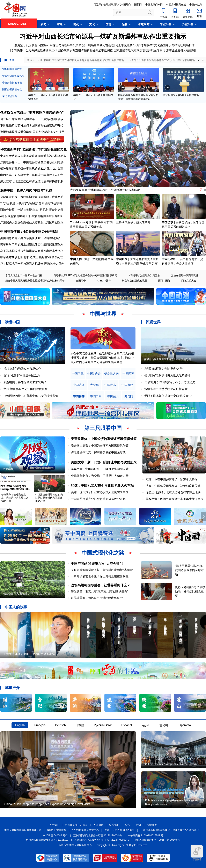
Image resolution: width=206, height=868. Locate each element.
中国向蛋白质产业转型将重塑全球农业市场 (98, 499)
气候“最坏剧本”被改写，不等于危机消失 (170, 382)
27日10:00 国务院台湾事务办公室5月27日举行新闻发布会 (164, 60)
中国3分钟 (168, 259)
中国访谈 (168, 222)
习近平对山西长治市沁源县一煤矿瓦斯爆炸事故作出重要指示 (103, 36)
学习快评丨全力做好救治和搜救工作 (34, 50)
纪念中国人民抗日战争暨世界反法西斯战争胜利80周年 (35, 281)
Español (127, 725)
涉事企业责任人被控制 (181, 50)
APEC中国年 (104, 281)
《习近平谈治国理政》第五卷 (144, 275)
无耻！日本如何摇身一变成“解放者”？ (168, 396)
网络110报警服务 (57, 830)
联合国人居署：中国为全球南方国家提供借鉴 (100, 446)
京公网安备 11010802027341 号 (146, 836)
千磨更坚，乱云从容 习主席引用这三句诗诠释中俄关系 (46, 45)
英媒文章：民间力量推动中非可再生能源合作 (175, 499)
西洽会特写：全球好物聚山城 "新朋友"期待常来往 (32, 210)
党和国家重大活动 (12, 69)
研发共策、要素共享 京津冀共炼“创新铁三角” (100, 591)
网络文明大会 (189, 281)
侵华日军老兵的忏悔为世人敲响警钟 (167, 375)
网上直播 (9, 60)
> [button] (203, 60)
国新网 (138, 5)
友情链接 (152, 825)
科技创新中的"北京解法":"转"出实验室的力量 (34, 149)
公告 (127, 825)
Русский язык (103, 725)
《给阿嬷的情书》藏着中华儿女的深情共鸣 (31, 396)
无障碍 (197, 853)
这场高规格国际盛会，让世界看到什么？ (101, 585)
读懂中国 (12, 322)
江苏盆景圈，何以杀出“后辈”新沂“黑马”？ (97, 598)
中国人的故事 (16, 607)
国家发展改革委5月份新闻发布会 (181, 95)
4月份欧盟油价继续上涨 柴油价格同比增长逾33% (32, 216)
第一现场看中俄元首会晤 (98, 45)
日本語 (80, 725)
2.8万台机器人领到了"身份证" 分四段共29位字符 (31, 203)
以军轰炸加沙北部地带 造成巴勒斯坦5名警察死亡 (32, 257)
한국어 (164, 725)
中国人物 (76, 259)
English (20, 725)
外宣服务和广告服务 (76, 825)
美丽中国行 (164, 281)
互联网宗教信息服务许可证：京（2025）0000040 (102, 840)
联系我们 (114, 825)
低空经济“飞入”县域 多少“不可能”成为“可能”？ (28, 594)
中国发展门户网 (154, 5)
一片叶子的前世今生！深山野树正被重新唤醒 (100, 576)
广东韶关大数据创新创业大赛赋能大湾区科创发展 (32, 222)
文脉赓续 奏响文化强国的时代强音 (25, 389)
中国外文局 (196, 5)
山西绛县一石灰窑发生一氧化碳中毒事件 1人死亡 (32, 175)
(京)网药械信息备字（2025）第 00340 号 (158, 840)
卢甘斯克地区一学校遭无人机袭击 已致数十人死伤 (32, 264)
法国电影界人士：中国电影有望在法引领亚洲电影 (32, 162)
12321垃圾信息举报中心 (85, 830)
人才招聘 (98, 825)
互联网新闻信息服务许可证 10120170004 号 (98, 836)
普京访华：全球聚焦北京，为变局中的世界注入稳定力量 (15, 498)
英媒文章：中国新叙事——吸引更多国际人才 (100, 469)
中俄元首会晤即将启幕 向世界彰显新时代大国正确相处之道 (49, 498)
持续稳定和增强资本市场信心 (22, 369)
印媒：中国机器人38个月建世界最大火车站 (102, 486)
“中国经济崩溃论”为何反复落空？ (21, 359)
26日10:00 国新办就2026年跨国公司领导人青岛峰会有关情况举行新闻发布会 (82, 60)
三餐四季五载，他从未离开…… (136, 222)
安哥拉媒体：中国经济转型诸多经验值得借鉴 (104, 439)
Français (40, 725)
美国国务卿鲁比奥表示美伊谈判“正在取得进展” (30, 238)
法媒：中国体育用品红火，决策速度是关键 (173, 486)
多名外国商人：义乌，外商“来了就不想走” (169, 469)
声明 (138, 825)
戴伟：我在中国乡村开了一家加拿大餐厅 (172, 479)
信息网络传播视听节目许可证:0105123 (47, 840)
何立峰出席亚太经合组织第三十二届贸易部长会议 (32, 119)
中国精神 (79, 396)
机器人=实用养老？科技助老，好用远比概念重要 (190, 591)
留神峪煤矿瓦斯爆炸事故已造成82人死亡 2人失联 (32, 169)
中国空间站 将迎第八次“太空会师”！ (98, 564)
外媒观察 (8, 469)
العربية (145, 725)
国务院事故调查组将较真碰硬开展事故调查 (85, 50)
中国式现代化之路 (103, 553)
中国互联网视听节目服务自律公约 (23, 830)
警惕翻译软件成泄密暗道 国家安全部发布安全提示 (32, 132)
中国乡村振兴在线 (176, 5)
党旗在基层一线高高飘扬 (185, 275)
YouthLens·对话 (81, 222)
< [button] (199, 60)
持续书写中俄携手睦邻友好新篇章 (166, 389)
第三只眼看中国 (103, 428)
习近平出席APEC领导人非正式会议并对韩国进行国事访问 (85, 275)
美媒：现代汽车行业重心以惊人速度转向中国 (100, 492)
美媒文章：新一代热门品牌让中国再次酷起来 (104, 462)
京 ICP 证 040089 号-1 (55, 836)
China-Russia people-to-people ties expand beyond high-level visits (47, 804)
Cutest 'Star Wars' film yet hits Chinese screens (171, 764)
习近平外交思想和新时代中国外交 (112, 5)
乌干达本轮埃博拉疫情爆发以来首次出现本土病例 (32, 251)
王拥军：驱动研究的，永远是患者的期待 (29, 654)
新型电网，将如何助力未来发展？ (25, 382)
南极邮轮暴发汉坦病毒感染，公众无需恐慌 (168, 359)
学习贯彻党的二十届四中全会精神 (24, 275)
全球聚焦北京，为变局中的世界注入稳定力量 (100, 476)
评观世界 (153, 322)
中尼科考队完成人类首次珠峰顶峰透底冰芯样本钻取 (33, 156)
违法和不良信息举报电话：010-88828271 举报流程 (171, 830)
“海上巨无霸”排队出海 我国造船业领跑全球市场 (189, 570)
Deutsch (60, 725)
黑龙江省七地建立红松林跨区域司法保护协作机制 (32, 181)
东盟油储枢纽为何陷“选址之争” (164, 369)
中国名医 (122, 259)
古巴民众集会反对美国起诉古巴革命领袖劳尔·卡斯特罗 (105, 190)
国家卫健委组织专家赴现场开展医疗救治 (139, 50)
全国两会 (81, 281)
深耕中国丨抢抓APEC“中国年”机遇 (26, 190)
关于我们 (54, 825)
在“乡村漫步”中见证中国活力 (22, 375)
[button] (203, 147)
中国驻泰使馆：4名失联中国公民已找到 (29, 232)
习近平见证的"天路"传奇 (131, 45)
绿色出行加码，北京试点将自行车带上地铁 (173, 492)
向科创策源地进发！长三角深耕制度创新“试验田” (102, 570)
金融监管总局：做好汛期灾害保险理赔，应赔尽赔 (32, 197)
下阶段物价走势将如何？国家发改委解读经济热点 (32, 125)
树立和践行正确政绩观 (134, 281)
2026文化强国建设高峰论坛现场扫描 (171, 45)
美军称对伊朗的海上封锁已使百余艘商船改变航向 (32, 244)
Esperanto (184, 725)
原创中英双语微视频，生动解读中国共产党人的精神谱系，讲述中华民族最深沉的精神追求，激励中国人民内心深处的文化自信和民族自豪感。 (102, 358)
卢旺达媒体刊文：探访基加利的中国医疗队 (98, 452)
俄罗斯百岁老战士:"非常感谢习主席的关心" (32, 113)
